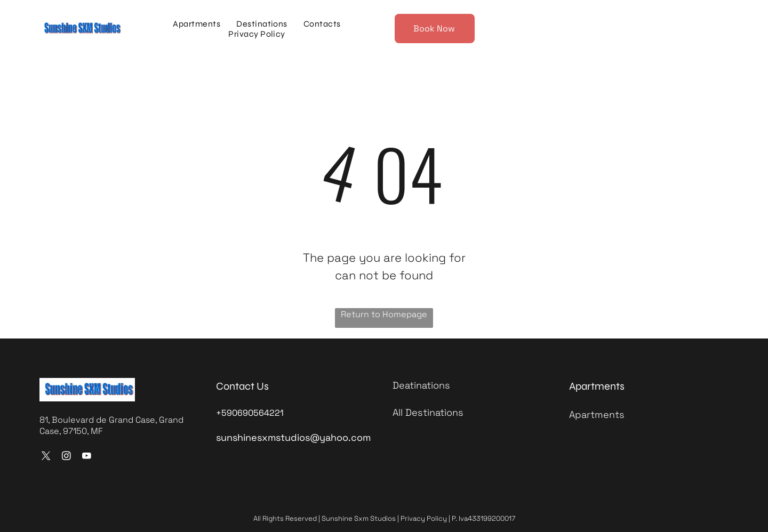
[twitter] (46, 457)
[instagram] (66, 457)
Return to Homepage (384, 314)
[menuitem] (197, 24)
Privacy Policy (424, 518)
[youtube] (87, 457)
